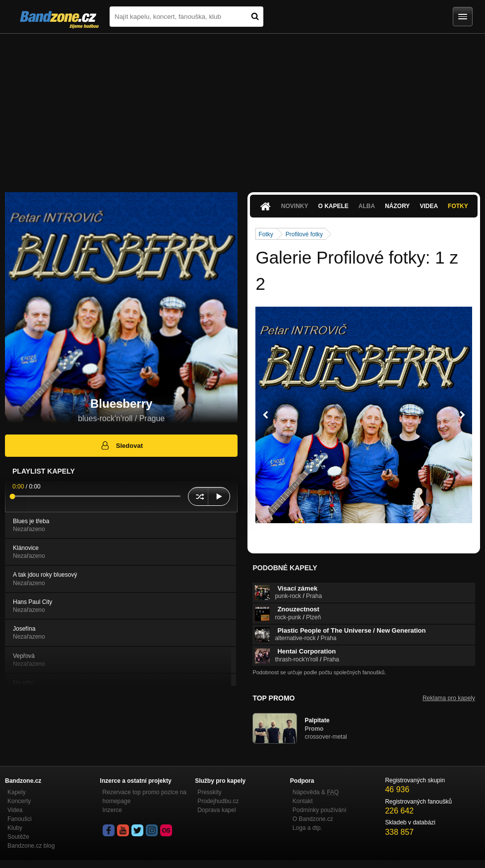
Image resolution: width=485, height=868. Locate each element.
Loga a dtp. (307, 828)
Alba (367, 206)
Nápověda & (316, 792)
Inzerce (112, 810)
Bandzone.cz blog (31, 846)
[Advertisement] (242, 108)
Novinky (295, 206)
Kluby (15, 828)
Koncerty (19, 801)
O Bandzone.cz (313, 819)
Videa (429, 206)
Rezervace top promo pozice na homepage (145, 797)
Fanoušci (20, 819)
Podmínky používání (320, 810)
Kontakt (303, 801)
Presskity (210, 792)
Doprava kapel (216, 810)
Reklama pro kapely (449, 698)
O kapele (333, 206)
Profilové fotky (304, 234)
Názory (397, 206)
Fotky (458, 206)
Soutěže (18, 837)
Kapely (17, 792)
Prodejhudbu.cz (218, 801)
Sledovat (121, 445)
